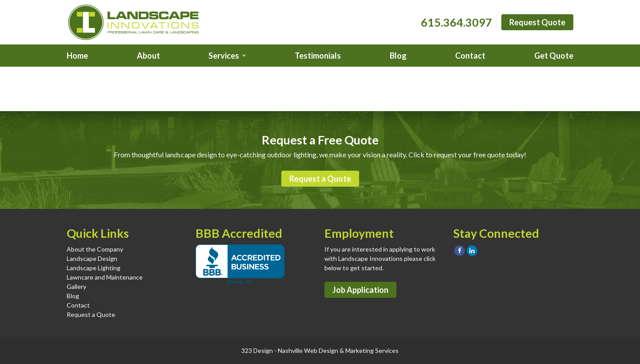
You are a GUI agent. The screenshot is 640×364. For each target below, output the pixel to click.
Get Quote (554, 56)
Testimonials (318, 56)
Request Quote (537, 22)
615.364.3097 (456, 22)
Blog (398, 56)
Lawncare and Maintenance (105, 277)
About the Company (95, 249)
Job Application (360, 290)
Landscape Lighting (94, 268)
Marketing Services (372, 350)
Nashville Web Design (308, 350)
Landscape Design (92, 258)
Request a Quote (320, 179)
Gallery (76, 286)
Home (77, 56)
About (148, 56)
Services (224, 56)
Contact (470, 56)
